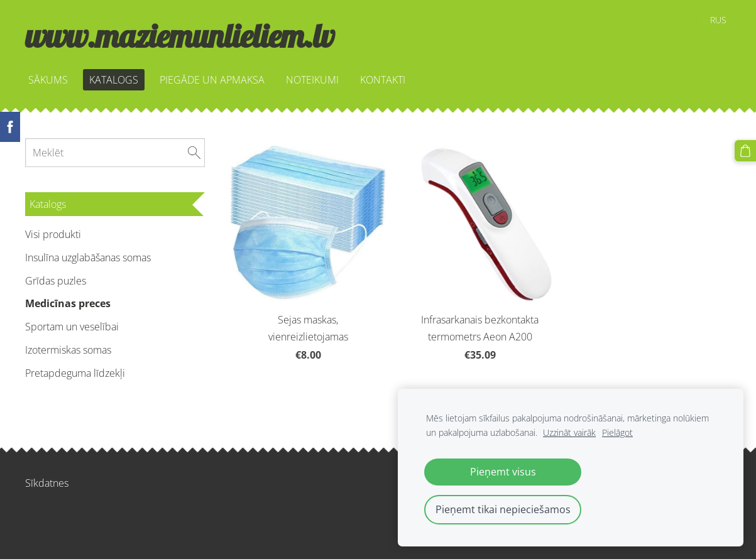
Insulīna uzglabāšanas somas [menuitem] (88, 258)
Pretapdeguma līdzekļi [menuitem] (75, 373)
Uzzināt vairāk (569, 432)
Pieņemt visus (503, 472)
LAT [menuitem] (692, 20)
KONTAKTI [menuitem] (383, 80)
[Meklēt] (115, 153)
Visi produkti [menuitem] (53, 234)
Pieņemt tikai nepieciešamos (503, 509)
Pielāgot (617, 432)
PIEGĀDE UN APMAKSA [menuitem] (212, 80)
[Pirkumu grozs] (745, 151)
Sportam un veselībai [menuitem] (72, 327)
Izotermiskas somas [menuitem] (68, 350)
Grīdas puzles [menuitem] (56, 281)
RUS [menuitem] (718, 20)
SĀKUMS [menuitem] (48, 80)
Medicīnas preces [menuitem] (68, 303)
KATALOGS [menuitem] (114, 80)
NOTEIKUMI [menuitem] (312, 80)
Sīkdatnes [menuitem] (47, 483)
